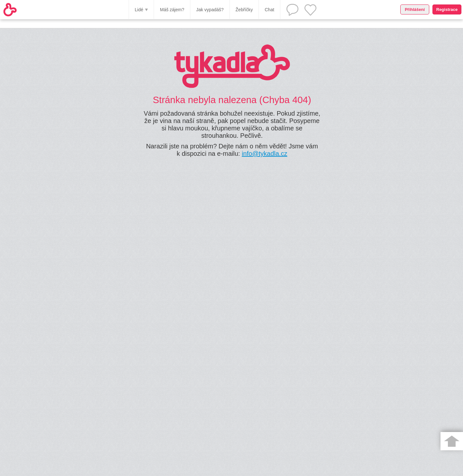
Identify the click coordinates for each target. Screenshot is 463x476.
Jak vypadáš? (210, 10)
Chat (269, 10)
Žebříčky (244, 10)
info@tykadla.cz (264, 154)
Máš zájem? (172, 10)
